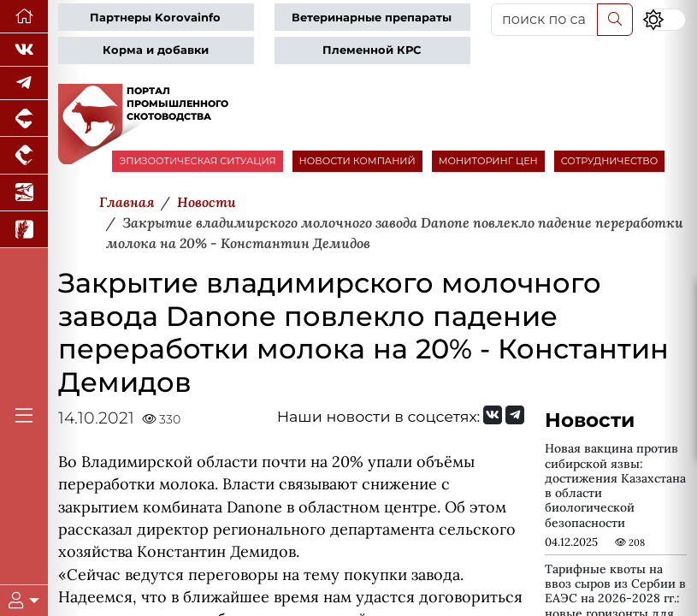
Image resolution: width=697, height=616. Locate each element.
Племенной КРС (372, 50)
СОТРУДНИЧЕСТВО (610, 161)
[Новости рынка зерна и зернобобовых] (24, 230)
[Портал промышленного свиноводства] (24, 118)
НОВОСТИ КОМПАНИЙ (357, 161)
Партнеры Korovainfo (155, 18)
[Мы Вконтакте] (24, 50)
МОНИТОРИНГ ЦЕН (488, 161)
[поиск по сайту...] (544, 20)
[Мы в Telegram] (24, 83)
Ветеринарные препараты (372, 18)
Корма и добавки (156, 50)
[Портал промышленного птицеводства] (24, 155)
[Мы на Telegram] (515, 415)
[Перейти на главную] (24, 17)
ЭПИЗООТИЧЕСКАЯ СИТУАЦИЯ (197, 161)
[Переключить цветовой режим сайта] (664, 20)
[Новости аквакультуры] (24, 193)
